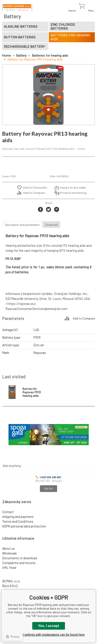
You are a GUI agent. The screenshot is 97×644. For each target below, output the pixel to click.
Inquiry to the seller (71, 188)
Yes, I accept (48, 626)
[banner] (17, 8)
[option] (48, 95)
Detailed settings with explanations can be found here (49, 635)
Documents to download (20, 558)
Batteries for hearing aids (50, 56)
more (82, 149)
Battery (21, 56)
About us (9, 548)
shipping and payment (18, 517)
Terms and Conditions (18, 521)
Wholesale (9, 553)
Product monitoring (71, 193)
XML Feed (9, 568)
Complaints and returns (19, 563)
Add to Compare (34, 193)
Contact (8, 512)
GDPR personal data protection (24, 526)
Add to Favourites (35, 188)
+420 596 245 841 (49, 477)
